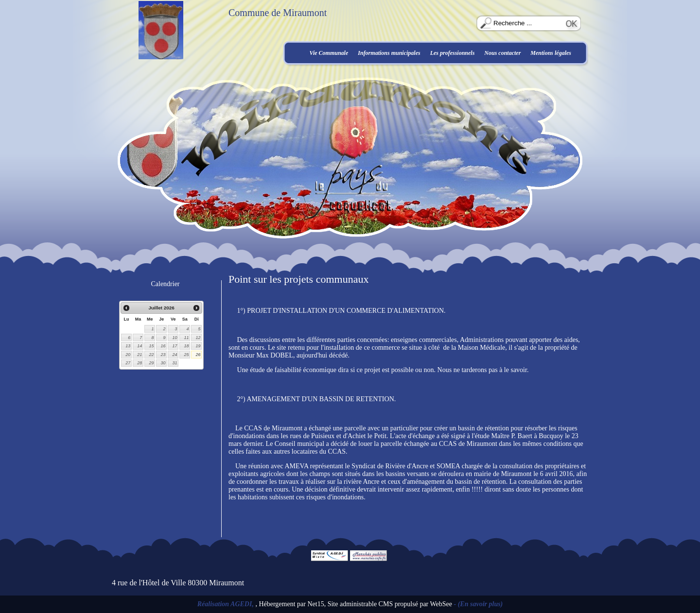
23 (163, 355)
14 (140, 346)
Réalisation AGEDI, (227, 604)
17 (175, 346)
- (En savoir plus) (479, 604)
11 (186, 338)
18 (186, 346)
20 (128, 355)
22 (151, 355)
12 (198, 338)
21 (140, 355)
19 (198, 346)
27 (128, 363)
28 (140, 363)
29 (151, 363)
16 (163, 346)
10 (175, 338)
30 (163, 363)
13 (128, 346)
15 (151, 346)
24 (175, 355)
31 (175, 363)
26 (198, 355)
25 (186, 355)
